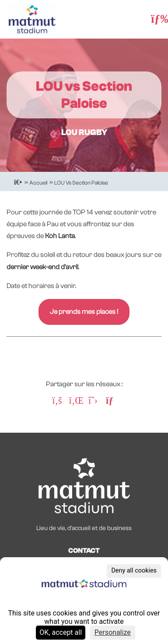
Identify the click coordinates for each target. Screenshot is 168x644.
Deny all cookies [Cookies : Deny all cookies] (134, 571)
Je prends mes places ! (84, 312)
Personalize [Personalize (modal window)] (113, 632)
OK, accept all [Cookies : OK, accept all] (61, 632)
